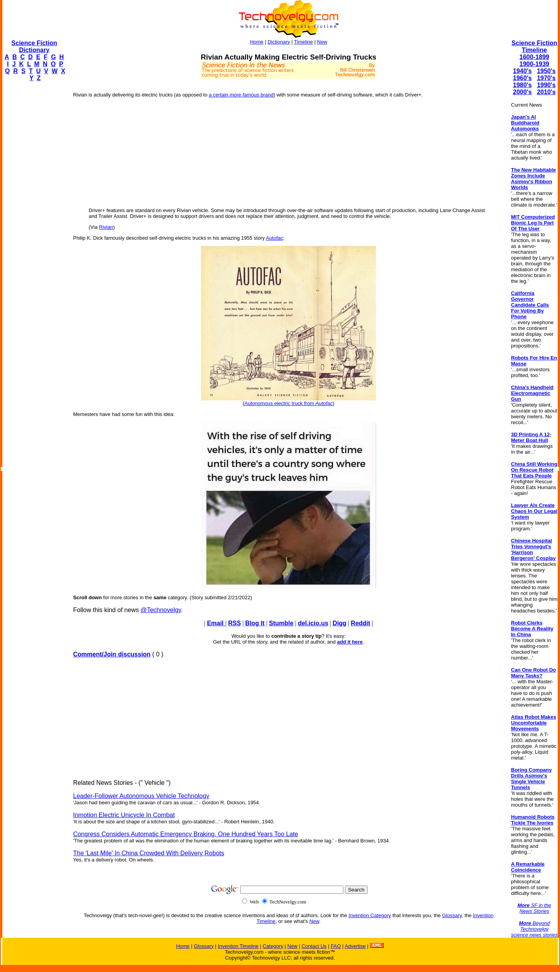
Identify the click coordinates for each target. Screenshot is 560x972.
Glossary (452, 915)
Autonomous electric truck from (289, 403)
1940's (522, 71)
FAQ (336, 946)
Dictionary (279, 42)
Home (257, 42)
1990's (546, 85)
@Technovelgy (161, 610)
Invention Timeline (238, 946)
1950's (546, 71)
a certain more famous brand (241, 95)
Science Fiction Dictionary (34, 46)
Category (273, 946)
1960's (522, 78)
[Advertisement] (33, 205)
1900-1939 (535, 64)
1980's (522, 85)
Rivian (106, 227)
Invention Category (370, 915)
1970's (546, 78)
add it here (350, 642)
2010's (546, 92)
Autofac (275, 238)
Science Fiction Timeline (534, 46)
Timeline (304, 42)
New (322, 42)
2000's (522, 92)
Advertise (355, 946)
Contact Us (314, 946)
